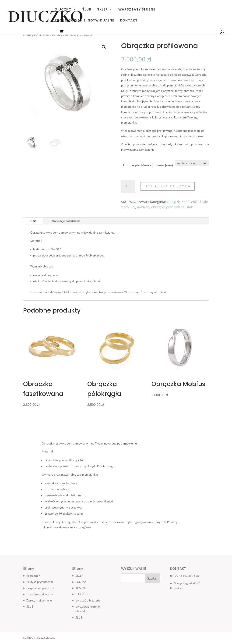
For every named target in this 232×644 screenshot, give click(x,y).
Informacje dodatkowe (65, 221)
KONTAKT (129, 21)
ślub (190, 207)
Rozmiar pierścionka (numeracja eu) (148, 165)
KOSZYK (81, 588)
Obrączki (57, 35)
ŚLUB (87, 10)
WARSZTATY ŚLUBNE (137, 10)
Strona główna (32, 35)
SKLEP (102, 10)
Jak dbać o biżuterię (88, 600)
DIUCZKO (63, 10)
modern (143, 207)
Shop (46, 35)
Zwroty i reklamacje (39, 600)
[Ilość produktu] (128, 186)
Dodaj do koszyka (168, 186)
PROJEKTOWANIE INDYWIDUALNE (84, 21)
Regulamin (33, 576)
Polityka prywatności (40, 582)
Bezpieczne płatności (40, 588)
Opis (33, 221)
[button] (104, 47)
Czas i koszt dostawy (40, 594)
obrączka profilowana (168, 207)
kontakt (161, 292)
